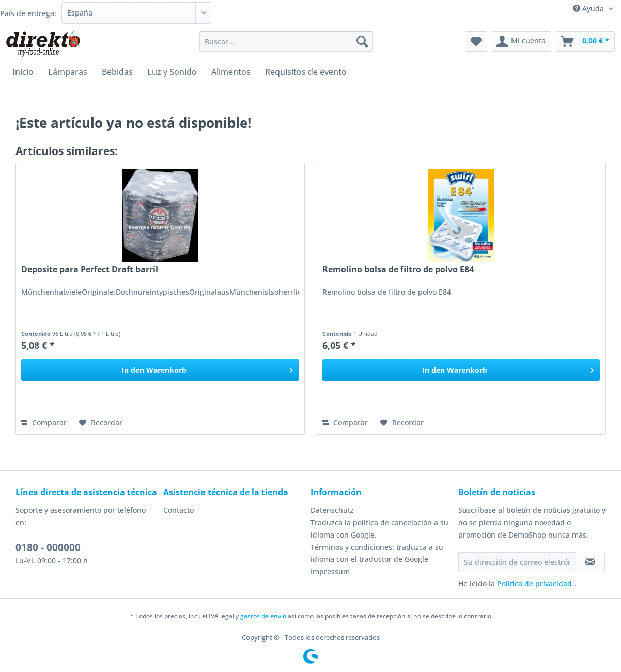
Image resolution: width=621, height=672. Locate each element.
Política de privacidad (535, 583)
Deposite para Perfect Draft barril (90, 270)
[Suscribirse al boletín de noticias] (590, 562)
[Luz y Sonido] (172, 72)
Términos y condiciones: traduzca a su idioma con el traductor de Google (377, 553)
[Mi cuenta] (522, 41)
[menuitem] (286, 46)
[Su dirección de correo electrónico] (517, 562)
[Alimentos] (231, 72)
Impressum (330, 571)
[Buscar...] (286, 41)
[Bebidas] (117, 72)
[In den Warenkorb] (160, 370)
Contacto (178, 510)
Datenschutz (332, 510)
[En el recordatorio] (101, 423)
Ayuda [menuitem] (589, 9)
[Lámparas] (68, 72)
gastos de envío (263, 616)
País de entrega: (28, 13)
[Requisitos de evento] (306, 72)
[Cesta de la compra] (585, 41)
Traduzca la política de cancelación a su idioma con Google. (379, 529)
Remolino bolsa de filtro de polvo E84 (398, 270)
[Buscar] (362, 41)
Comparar (44, 423)
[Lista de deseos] (476, 41)
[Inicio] (23, 72)
